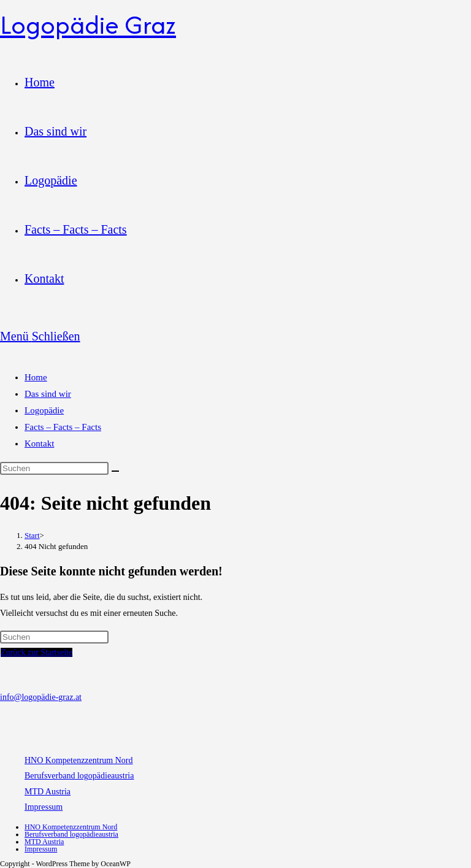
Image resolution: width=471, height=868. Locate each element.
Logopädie (44, 410)
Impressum (44, 807)
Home (36, 377)
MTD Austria (48, 792)
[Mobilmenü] (40, 336)
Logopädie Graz (88, 25)
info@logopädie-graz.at (41, 697)
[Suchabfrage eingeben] (54, 468)
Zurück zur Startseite (36, 652)
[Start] (32, 535)
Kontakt (39, 444)
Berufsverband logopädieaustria (79, 776)
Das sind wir (48, 394)
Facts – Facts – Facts (63, 427)
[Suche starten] (115, 471)
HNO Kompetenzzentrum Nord (79, 760)
